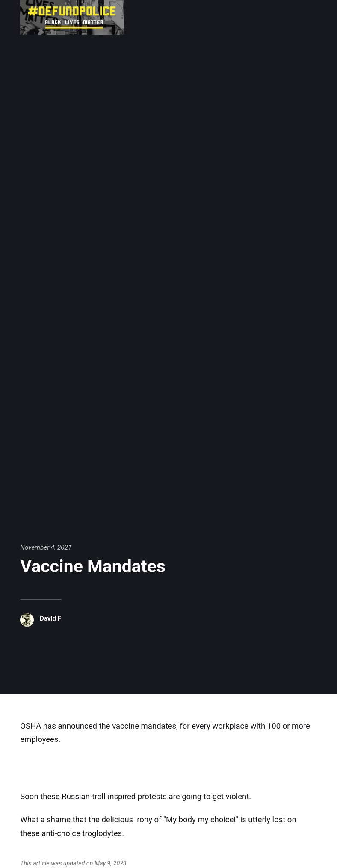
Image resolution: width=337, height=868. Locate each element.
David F (51, 618)
